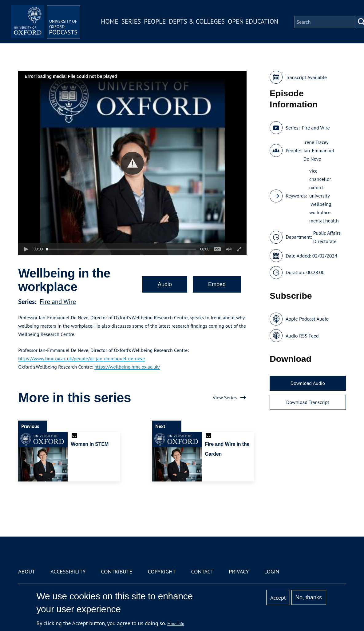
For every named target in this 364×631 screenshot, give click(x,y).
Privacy (239, 571)
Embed (217, 284)
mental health (324, 221)
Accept (278, 598)
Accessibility (68, 571)
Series (133, 23)
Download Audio (308, 383)
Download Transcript (308, 402)
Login (272, 571)
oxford (316, 187)
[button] (132, 163)
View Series (225, 397)
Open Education (255, 23)
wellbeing (320, 204)
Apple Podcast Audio (307, 319)
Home (112, 23)
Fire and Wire (58, 302)
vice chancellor (320, 175)
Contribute (117, 571)
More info (176, 624)
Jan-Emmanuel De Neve (319, 155)
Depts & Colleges (199, 23)
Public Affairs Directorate (327, 237)
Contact (202, 571)
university (320, 196)
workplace (320, 212)
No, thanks (309, 597)
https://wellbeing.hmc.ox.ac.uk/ (127, 367)
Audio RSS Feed (302, 336)
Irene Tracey (316, 142)
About (27, 571)
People (157, 23)
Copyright (162, 571)
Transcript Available (306, 77)
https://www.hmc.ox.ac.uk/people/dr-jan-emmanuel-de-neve (81, 358)
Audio (165, 284)
